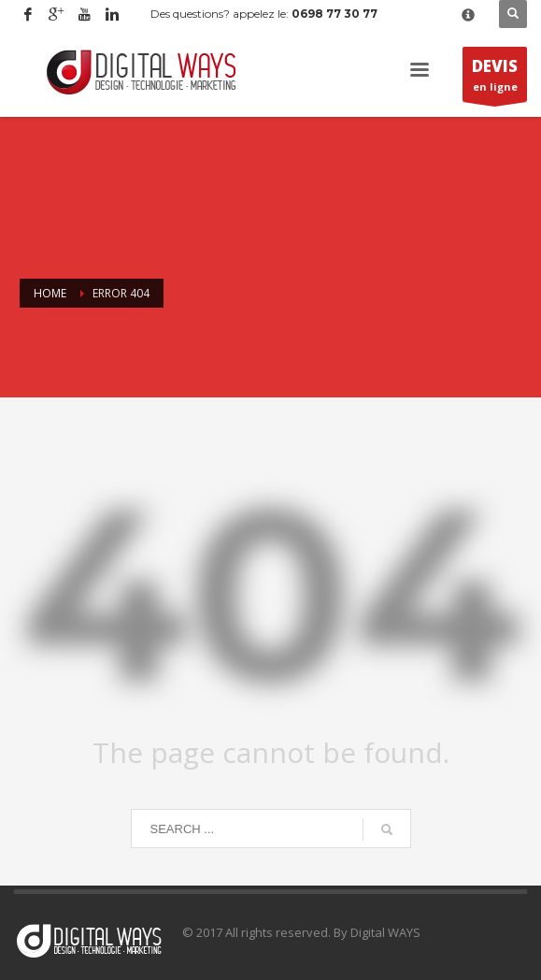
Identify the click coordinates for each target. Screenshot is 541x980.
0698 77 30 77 (335, 14)
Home (50, 293)
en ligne (495, 79)
